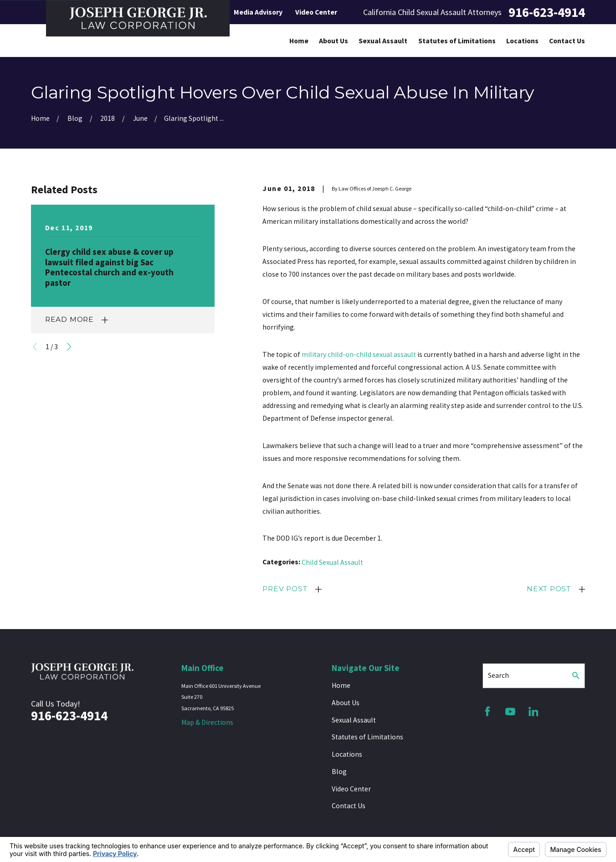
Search (498, 675)
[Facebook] (488, 712)
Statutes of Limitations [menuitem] (457, 41)
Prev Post (285, 589)
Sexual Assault (354, 720)
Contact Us (349, 806)
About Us (346, 703)
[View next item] (69, 347)
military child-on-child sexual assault (359, 354)
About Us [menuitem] (334, 41)
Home (341, 685)
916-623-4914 (547, 12)
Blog (339, 772)
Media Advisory (258, 12)
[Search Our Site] (576, 676)
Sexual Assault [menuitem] (383, 41)
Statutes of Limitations (367, 737)
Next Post (549, 589)
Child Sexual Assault (332, 562)
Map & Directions (207, 722)
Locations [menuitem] (522, 41)
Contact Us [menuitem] (567, 41)
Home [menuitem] (299, 41)
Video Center (316, 12)
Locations (347, 754)
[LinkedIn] (534, 712)
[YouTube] (510, 712)
